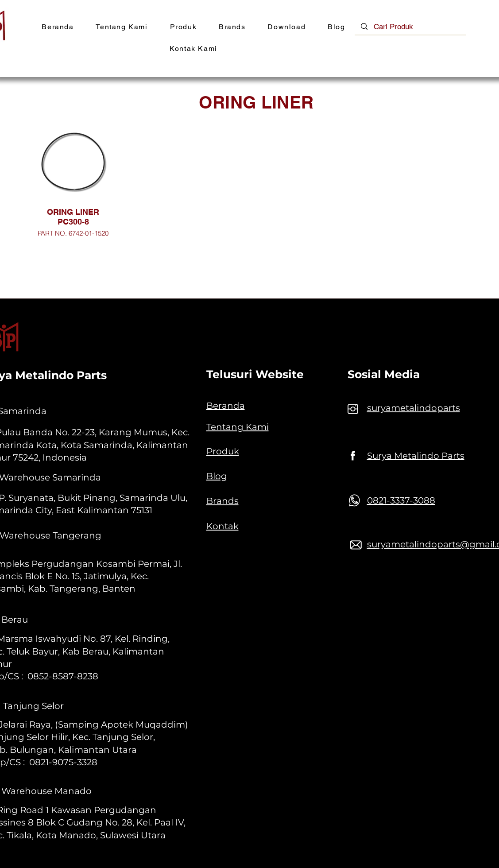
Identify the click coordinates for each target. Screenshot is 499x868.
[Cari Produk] (411, 27)
